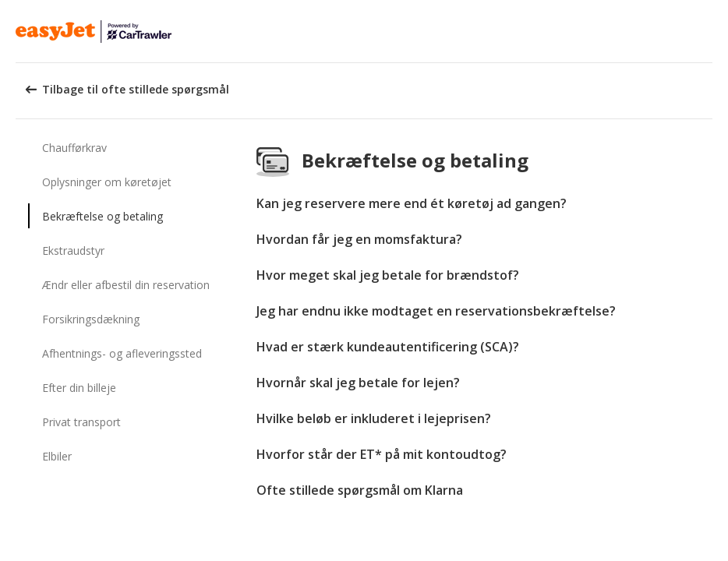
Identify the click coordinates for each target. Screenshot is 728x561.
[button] (711, 31)
